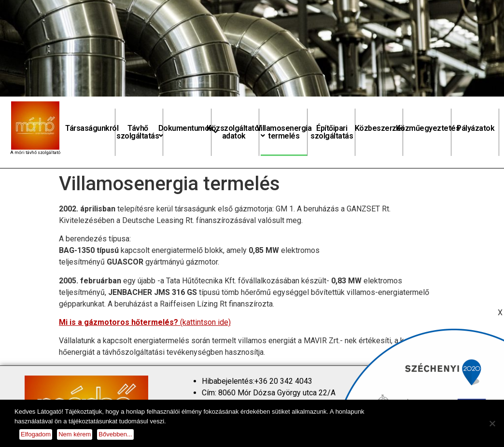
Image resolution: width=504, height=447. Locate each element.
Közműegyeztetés (427, 128)
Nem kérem (75, 434)
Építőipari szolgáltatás (332, 132)
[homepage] (35, 126)
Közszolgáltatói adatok (236, 132)
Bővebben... (115, 434)
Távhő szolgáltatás (140, 132)
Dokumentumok (188, 129)
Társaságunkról (92, 128)
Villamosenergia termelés (284, 132)
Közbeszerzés (380, 128)
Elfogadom (36, 434)
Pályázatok (476, 128)
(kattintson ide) (145, 322)
